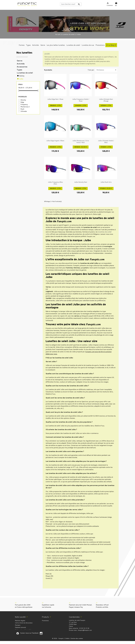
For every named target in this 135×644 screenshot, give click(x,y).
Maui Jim (23, 82)
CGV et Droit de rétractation (24, 623)
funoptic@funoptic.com (85, 630)
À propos (18, 625)
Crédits (67, 641)
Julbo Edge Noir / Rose (55, 99)
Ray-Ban (23, 91)
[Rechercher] (71, 4)
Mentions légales (20, 621)
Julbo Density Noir (81, 182)
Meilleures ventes (47, 625)
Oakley (22, 76)
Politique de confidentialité (23, 630)
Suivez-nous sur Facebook (18, 636)
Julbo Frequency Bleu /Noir (55, 183)
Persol (21, 85)
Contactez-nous (20, 632)
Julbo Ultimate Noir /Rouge (106, 100)
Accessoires (22, 67)
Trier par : (91, 70)
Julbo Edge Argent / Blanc (55, 141)
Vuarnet (22, 94)
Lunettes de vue (24, 100)
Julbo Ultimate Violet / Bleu (106, 141)
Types (19, 70)
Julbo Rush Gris (106, 182)
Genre (20, 61)
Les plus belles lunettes (27, 97)
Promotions (45, 621)
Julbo (21, 79)
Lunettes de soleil (25, 73)
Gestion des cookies (77, 641)
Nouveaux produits (48, 623)
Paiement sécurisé (20, 627)
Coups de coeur (24, 106)
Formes (20, 103)
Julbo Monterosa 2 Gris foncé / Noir (81, 141)
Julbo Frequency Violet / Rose (81, 100)
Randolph (23, 88)
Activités (21, 64)
